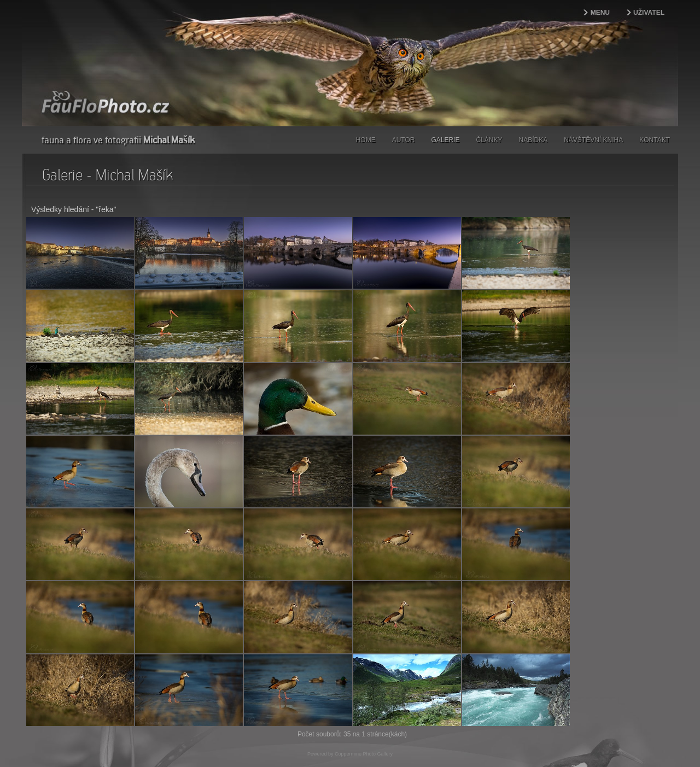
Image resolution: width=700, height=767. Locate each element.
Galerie (445, 140)
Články (489, 140)
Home (366, 140)
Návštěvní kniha (593, 140)
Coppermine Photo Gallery (364, 678)
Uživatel (649, 13)
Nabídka (533, 140)
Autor (404, 140)
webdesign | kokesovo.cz (61, 741)
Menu (600, 13)
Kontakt (655, 140)
